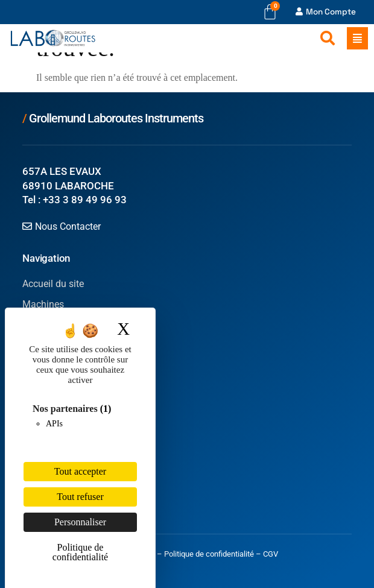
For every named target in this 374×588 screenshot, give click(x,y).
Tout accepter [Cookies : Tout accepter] (80, 471)
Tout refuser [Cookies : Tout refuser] (80, 497)
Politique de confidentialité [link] (80, 552)
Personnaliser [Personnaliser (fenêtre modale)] (80, 522)
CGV (271, 554)
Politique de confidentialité (209, 554)
